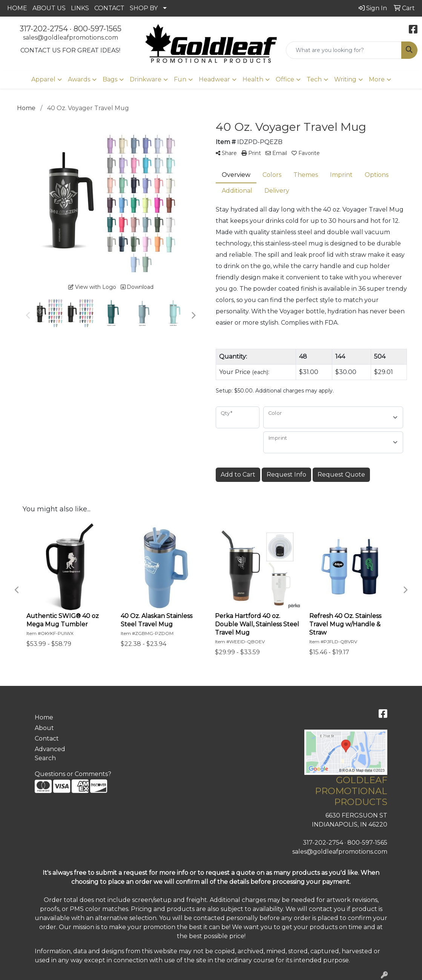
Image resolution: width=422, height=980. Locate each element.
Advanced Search (50, 754)
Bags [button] (110, 79)
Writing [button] (345, 79)
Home (44, 717)
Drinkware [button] (146, 79)
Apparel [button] (43, 79)
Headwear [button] (214, 79)
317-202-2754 (44, 29)
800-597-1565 (97, 29)
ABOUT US (49, 8)
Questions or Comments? (73, 774)
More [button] (377, 79)
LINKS (80, 8)
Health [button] (253, 79)
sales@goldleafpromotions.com (71, 38)
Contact (47, 738)
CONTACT (109, 8)
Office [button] (285, 79)
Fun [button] (180, 79)
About (44, 728)
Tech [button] (314, 79)
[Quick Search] (344, 50)
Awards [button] (79, 79)
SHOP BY (144, 8)
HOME (17, 8)
